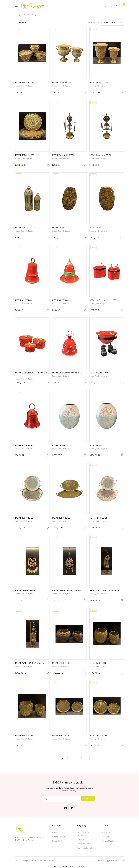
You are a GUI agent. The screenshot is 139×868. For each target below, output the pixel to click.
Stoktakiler (22, 23)
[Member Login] (117, 6)
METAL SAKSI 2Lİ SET (62, 663)
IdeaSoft (57, 866)
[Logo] (33, 6)
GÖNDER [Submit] (88, 799)
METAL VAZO (58, 228)
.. (77, 758)
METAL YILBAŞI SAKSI (99, 373)
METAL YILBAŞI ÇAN (24, 300)
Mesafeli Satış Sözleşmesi (83, 834)
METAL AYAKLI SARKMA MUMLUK (104, 590)
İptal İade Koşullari (85, 844)
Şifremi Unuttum (109, 841)
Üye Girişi (106, 837)
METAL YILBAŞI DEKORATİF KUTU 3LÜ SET (32, 374)
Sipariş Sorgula (59, 837)
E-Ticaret (65, 866)
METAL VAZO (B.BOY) (99, 445)
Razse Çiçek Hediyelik (31, 15)
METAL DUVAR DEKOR (25, 590)
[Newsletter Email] (70, 799)
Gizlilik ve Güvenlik (85, 840)
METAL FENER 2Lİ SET (25, 228)
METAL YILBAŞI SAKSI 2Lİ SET (103, 300)
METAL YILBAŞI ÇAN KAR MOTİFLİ (67, 373)
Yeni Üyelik (107, 833)
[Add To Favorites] (48, 92)
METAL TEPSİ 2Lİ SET (25, 155)
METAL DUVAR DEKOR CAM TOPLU (68, 590)
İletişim (55, 833)
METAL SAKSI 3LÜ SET (25, 83)
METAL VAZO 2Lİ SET (62, 83)
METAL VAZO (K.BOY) (62, 445)
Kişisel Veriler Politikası (87, 848)
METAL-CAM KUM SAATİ (63, 155)
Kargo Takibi (58, 841)
